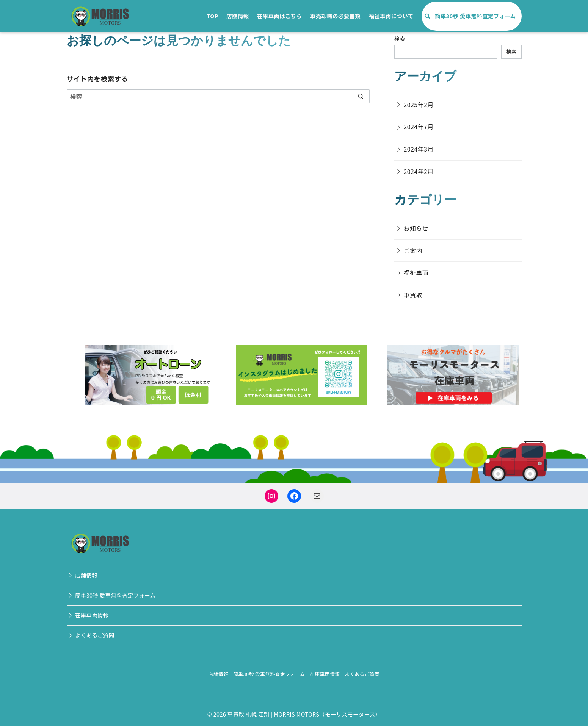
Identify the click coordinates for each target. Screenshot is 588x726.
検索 (400, 38)
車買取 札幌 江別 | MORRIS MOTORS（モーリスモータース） (304, 714)
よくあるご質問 (95, 635)
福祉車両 (416, 272)
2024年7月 (419, 127)
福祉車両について (391, 16)
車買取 (413, 295)
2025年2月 (419, 105)
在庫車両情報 (92, 615)
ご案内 (413, 250)
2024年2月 (419, 171)
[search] (360, 96)
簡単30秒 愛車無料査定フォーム (475, 16)
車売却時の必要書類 (335, 16)
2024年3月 (419, 149)
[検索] (218, 96)
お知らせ (416, 228)
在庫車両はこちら (279, 16)
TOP (212, 16)
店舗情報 (238, 16)
